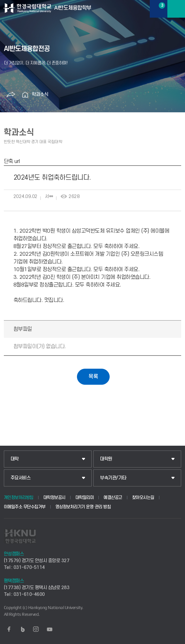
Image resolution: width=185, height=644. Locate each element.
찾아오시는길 (143, 498)
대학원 (106, 459)
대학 (15, 459)
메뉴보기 (176, 9)
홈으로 (25, 95)
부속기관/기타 (113, 478)
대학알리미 (85, 498)
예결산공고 (113, 498)
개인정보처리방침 (19, 498)
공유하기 (11, 95)
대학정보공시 (54, 498)
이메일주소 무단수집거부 (25, 507)
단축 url (12, 161)
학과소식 (40, 94)
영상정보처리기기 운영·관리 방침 (83, 507)
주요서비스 (21, 478)
